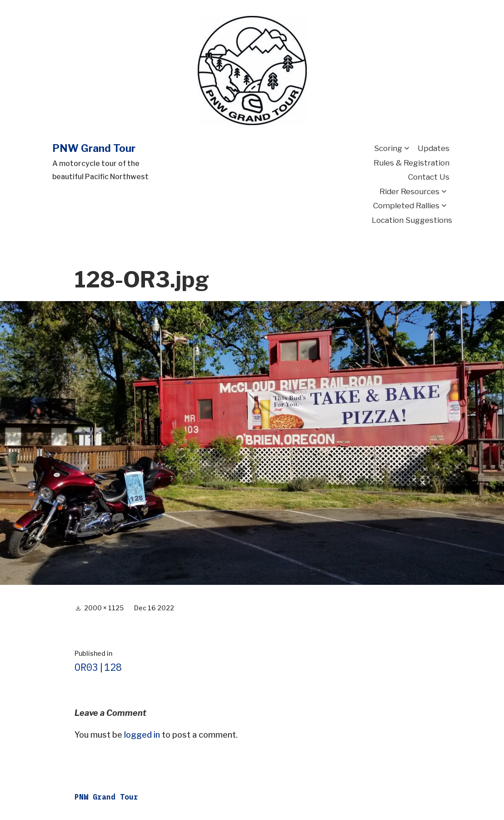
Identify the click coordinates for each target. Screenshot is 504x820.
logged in (142, 735)
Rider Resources (409, 191)
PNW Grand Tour (94, 148)
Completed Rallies (406, 206)
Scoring (388, 148)
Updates (434, 148)
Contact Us (429, 177)
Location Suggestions (412, 220)
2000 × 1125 (104, 608)
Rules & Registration (412, 163)
